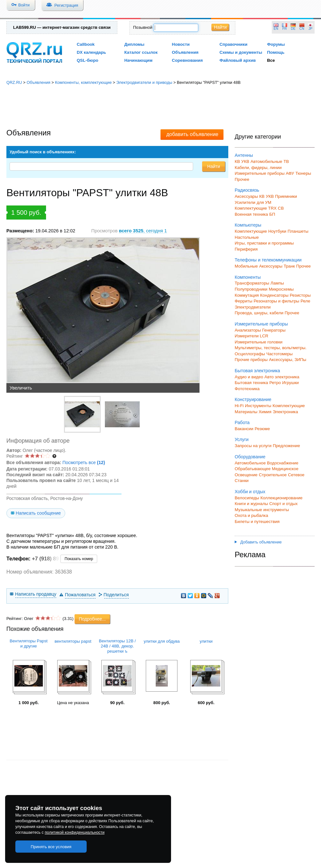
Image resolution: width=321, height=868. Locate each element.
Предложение (286, 446)
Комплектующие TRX (256, 208)
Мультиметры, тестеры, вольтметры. (271, 348)
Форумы (276, 44)
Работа (242, 422)
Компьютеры (248, 225)
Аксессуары (246, 196)
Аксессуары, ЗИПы (288, 360)
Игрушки (290, 383)
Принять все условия (51, 847)
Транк (289, 266)
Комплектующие (251, 231)
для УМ (264, 202)
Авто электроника (282, 377)
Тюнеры (303, 173)
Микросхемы (281, 289)
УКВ (245, 161)
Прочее (242, 179)
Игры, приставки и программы (264, 243)
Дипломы (134, 44)
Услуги (242, 439)
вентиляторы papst (73, 641)
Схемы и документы (241, 52)
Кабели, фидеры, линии (258, 168)
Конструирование (253, 399)
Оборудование (250, 457)
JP (310, 29)
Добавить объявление (258, 542)
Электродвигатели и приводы (144, 82)
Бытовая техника (251, 383)
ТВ (286, 161)
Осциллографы (250, 354)
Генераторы (274, 330)
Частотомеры (279, 354)
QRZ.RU (14, 82)
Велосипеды (247, 498)
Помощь (276, 52)
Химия (265, 412)
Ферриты (243, 301)
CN (302, 29)
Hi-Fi (239, 406)
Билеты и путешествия (257, 522)
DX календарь (91, 52)
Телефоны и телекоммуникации (268, 260)
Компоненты (248, 277)
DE (293, 29)
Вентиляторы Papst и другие (28, 643)
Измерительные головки (258, 342)
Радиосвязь (247, 190)
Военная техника (251, 214)
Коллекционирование (282, 498)
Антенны (244, 155)
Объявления (185, 52)
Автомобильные (266, 161)
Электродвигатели (253, 307)
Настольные (247, 237)
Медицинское (285, 469)
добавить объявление (192, 134)
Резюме (262, 429)
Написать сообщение (38, 513)
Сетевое (296, 475)
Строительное (273, 475)
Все (271, 60)
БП (272, 214)
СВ (281, 208)
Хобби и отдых (250, 492)
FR (285, 29)
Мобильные (246, 266)
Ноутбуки (277, 231)
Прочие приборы (251, 360)
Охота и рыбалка (251, 515)
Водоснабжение (283, 463)
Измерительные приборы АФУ (264, 173)
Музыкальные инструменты (262, 510)
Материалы (246, 412)
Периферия (246, 249)
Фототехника (247, 389)
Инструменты (258, 406)
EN (276, 29)
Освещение (246, 475)
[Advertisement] (160, 107)
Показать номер (79, 559)
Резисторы (300, 295)
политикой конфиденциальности (75, 832)
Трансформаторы (252, 283)
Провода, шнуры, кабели (259, 313)
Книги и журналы (251, 504)
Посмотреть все (84, 462)
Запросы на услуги (253, 446)
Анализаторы (248, 330)
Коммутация (247, 295)
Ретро (275, 383)
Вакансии (244, 429)
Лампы (277, 283)
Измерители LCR (251, 336)
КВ (237, 161)
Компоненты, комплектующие (83, 82)
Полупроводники (251, 289)
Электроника (285, 412)
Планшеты (298, 231)
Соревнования (188, 60)
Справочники (233, 44)
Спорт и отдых (283, 504)
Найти (220, 27)
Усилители (245, 202)
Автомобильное (250, 463)
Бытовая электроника (257, 371)
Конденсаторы (274, 295)
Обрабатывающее (253, 469)
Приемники (286, 196)
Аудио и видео (249, 377)
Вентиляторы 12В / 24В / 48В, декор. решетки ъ (117, 646)
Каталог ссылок (141, 52)
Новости (181, 44)
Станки (242, 481)
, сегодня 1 (143, 231)
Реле (305, 301)
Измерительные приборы (261, 324)
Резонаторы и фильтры (276, 301)
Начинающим (138, 60)
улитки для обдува (162, 641)
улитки (206, 641)
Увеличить (21, 388)
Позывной (143, 27)
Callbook (86, 44)
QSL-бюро (87, 60)
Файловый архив (237, 60)
